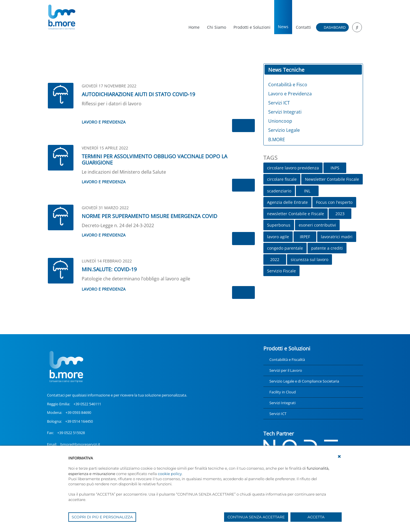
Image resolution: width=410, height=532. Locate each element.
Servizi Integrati (282, 403)
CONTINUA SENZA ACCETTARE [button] (256, 517)
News (283, 27)
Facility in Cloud (283, 392)
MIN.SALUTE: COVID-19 (109, 269)
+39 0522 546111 (87, 404)
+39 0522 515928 (71, 433)
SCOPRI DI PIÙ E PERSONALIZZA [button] (102, 517)
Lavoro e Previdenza (104, 122)
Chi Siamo (217, 27)
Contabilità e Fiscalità (287, 360)
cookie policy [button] (170, 474)
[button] (339, 457)
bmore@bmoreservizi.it (80, 444)
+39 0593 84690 (78, 412)
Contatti (303, 27)
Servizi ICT (278, 414)
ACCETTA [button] (316, 517)
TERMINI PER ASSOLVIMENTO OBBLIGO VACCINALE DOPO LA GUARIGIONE (154, 159)
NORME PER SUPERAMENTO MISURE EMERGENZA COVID (149, 216)
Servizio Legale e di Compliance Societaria (304, 381)
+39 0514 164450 (79, 421)
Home (194, 27)
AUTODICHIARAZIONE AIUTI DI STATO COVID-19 (138, 94)
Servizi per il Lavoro (286, 370)
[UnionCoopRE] (61, 17)
